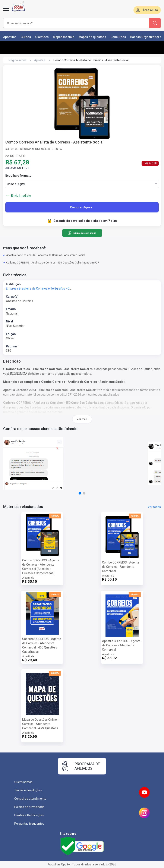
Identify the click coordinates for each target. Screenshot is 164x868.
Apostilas (10, 37)
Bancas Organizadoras (147, 37)
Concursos (118, 37)
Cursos (26, 37)
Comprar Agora (81, 207)
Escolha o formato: (19, 176)
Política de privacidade (29, 807)
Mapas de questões (92, 37)
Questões (42, 37)
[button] (80, 493)
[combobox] (70, 23)
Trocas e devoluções (28, 790)
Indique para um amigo (82, 233)
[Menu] (6, 11)
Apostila (40, 60)
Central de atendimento (30, 799)
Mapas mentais (64, 37)
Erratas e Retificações (29, 815)
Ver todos (154, 507)
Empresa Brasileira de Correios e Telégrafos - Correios (42, 288)
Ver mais (82, 419)
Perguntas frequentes (29, 824)
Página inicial (17, 60)
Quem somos (23, 782)
